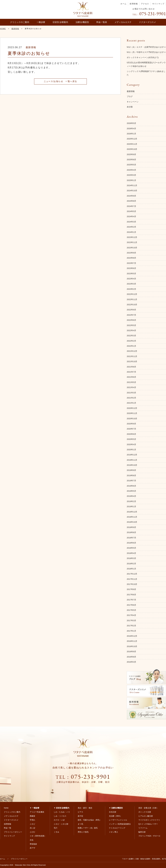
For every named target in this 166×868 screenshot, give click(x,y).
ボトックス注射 (145, 812)
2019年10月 (132, 465)
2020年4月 (131, 444)
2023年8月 (131, 258)
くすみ (56, 832)
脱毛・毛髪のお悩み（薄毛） (89, 820)
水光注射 (113, 812)
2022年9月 (131, 310)
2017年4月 (131, 615)
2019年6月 (131, 486)
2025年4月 (131, 170)
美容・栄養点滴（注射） (148, 808)
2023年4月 (131, 279)
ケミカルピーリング (117, 828)
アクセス (145, 4)
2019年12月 (132, 455)
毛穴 (56, 828)
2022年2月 (131, 341)
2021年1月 (131, 403)
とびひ (32, 832)
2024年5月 (131, 211)
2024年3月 (131, 222)
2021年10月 (132, 361)
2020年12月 (132, 408)
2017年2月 (131, 626)
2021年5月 (131, 382)
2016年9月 (131, 652)
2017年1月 (131, 631)
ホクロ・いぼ (59, 820)
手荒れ (32, 820)
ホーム (123, 4)
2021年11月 (132, 356)
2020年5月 (131, 439)
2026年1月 (131, 134)
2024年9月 (131, 196)
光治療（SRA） (115, 816)
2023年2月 (131, 289)
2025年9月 (131, 154)
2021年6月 (131, 377)
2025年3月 (131, 175)
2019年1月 (131, 507)
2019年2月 (131, 501)
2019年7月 (131, 481)
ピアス (80, 812)
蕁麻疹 (32, 816)
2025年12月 (132, 139)
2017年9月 (131, 589)
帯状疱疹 (33, 844)
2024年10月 (132, 191)
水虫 (32, 840)
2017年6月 (131, 605)
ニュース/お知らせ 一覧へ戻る (60, 81)
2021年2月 (131, 398)
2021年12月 (132, 351)
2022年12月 (132, 294)
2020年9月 (131, 424)
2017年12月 (132, 574)
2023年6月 (131, 268)
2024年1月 (131, 232)
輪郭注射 (142, 832)
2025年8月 (131, 160)
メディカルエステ (123, 22)
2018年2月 (131, 564)
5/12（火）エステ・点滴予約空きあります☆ (146, 47)
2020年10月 (132, 419)
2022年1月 (131, 346)
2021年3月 (131, 393)
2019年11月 (132, 460)
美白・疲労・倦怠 (85, 808)
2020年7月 (131, 429)
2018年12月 (132, 512)
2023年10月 (132, 248)
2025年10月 (132, 149)
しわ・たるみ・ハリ (62, 812)
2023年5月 (131, 274)
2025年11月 (132, 144)
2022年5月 (131, 325)
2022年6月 (131, 320)
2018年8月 (131, 532)
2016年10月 (132, 646)
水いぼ (32, 828)
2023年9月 (131, 253)
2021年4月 (131, 387)
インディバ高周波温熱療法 (120, 824)
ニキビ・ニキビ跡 (61, 824)
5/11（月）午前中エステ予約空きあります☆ (146, 52)
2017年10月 (132, 584)
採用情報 (134, 4)
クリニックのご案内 (20, 22)
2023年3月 (131, 284)
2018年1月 (131, 569)
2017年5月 (131, 610)
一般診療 (41, 22)
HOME (3, 29)
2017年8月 (131, 595)
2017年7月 (131, 600)
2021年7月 (131, 372)
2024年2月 (131, 227)
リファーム (143, 828)
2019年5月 (131, 491)
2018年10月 (132, 522)
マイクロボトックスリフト (149, 820)
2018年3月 (131, 558)
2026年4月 (131, 129)
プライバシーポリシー (13, 832)
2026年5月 (131, 123)
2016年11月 (132, 641)
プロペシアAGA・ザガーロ (149, 836)
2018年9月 (131, 527)
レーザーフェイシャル (118, 820)
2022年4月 (131, 330)
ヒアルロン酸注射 (146, 816)
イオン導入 (113, 832)
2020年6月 (131, 434)
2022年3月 (131, 336)
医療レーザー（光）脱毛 (88, 828)
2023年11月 (132, 242)
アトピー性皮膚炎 (37, 812)
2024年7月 (131, 206)
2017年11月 (132, 579)
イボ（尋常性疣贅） (38, 836)
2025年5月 (131, 165)
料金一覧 (8, 828)
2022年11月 (132, 299)
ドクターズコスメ (147, 22)
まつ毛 (80, 824)
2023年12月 (132, 237)
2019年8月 (131, 475)
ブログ (130, 96)
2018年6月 (131, 543)
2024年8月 (131, 201)
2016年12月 (132, 636)
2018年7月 (131, 538)
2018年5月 (131, 548)
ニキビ (32, 824)
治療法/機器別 (82, 22)
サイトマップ (158, 4)
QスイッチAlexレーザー (148, 824)
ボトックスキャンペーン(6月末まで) (143, 57)
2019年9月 (131, 470)
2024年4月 (131, 216)
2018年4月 (131, 553)
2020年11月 (132, 413)
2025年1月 (131, 180)
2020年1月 (131, 450)
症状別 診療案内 (60, 22)
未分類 (130, 107)
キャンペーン (133, 102)
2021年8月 (131, 367)
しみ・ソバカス (60, 816)
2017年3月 (131, 621)
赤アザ (32, 848)
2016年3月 (131, 662)
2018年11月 (132, 517)
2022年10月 (132, 305)
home (6, 808)
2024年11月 (132, 185)
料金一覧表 (102, 22)
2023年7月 (131, 263)
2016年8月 (131, 657)
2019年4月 (131, 496)
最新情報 (15, 29)
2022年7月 (131, 315)
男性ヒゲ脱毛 (83, 832)
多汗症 (80, 816)
